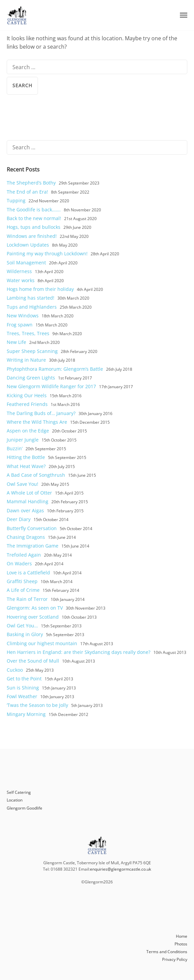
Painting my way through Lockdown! (47, 253)
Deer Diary (19, 519)
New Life (16, 342)
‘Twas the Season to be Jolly (37, 705)
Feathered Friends (27, 404)
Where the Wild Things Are (37, 422)
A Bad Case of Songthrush (36, 475)
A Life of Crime (23, 590)
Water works (21, 280)
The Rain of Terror (27, 599)
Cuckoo (15, 670)
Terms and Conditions (167, 952)
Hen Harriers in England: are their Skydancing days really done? (79, 652)
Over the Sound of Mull (33, 661)
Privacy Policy (175, 959)
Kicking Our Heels (27, 395)
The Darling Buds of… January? (41, 413)
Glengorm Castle (17, 15)
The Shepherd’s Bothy (31, 183)
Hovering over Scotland (33, 617)
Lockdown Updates (28, 245)
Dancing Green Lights (31, 378)
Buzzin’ (15, 448)
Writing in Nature (26, 360)
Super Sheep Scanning (32, 351)
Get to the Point (24, 679)
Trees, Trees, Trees (28, 333)
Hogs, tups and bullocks (34, 227)
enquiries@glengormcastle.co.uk (120, 869)
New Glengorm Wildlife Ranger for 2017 (51, 386)
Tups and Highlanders (32, 307)
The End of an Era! (27, 192)
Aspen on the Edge (28, 431)
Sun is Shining (23, 688)
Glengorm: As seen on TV (35, 608)
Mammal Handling (28, 501)
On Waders (19, 563)
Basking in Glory (25, 634)
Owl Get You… (22, 626)
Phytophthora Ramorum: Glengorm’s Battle (55, 369)
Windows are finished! (32, 236)
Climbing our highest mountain (42, 643)
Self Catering (19, 792)
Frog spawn (20, 325)
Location (15, 800)
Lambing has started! (31, 298)
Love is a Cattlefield (28, 573)
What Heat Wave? (26, 466)
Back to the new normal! (34, 218)
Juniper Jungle (23, 440)
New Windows (23, 316)
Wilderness (19, 271)
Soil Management (26, 263)
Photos (181, 944)
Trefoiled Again (24, 555)
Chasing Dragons (26, 537)
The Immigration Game (33, 546)
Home (182, 936)
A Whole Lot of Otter (29, 493)
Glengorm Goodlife (25, 808)
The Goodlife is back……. (34, 210)
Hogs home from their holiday (40, 289)
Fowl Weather (22, 696)
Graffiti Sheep (22, 581)
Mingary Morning (26, 714)
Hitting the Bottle (26, 457)
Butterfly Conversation (32, 528)
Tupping (16, 200)
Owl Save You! (22, 484)
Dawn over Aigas (25, 510)
